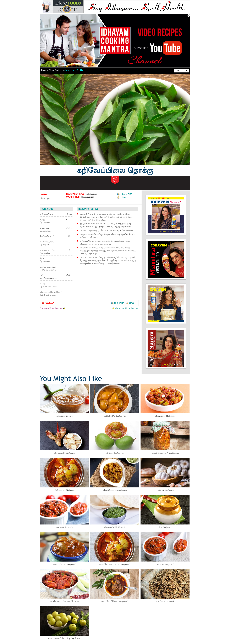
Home (45, 70)
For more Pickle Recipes (125, 308)
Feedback (48, 303)
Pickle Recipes (56, 70)
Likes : (131, 303)
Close (189, 15)
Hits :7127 (118, 303)
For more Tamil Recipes (53, 308)
